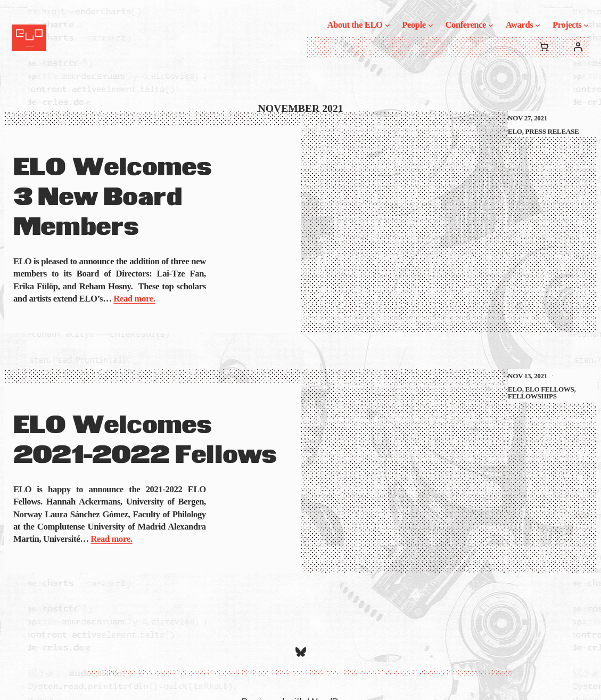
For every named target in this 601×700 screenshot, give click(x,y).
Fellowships (532, 396)
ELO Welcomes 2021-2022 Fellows (145, 441)
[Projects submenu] (586, 25)
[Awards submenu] (538, 25)
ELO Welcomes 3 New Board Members (112, 198)
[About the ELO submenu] (388, 25)
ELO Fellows (550, 389)
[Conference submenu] (491, 25)
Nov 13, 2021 (528, 376)
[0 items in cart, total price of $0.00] (544, 47)
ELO (515, 131)
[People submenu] (431, 25)
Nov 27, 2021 (528, 118)
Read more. (134, 299)
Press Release (552, 131)
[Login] (578, 47)
